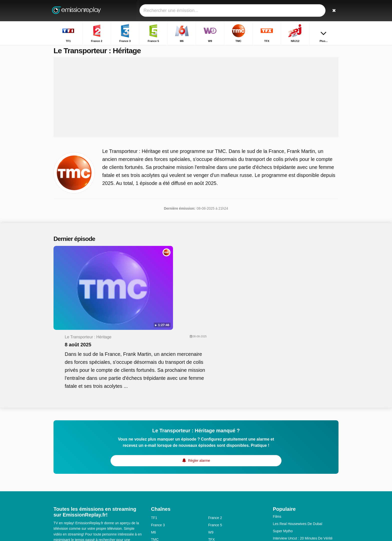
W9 (211, 457)
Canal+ (214, 479)
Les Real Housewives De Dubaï (298, 449)
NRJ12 (156, 472)
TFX (211, 464)
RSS (97, 498)
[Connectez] (316, 11)
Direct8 (214, 501)
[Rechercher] (333, 11)
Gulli (154, 479)
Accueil (291, 49)
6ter (211, 472)
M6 (153, 457)
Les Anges (281, 470)
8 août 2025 (173, 266)
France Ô (158, 501)
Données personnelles (71, 498)
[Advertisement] (196, 103)
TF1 (154, 443)
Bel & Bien (281, 485)
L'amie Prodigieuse (288, 499)
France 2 (215, 443)
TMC (155, 464)
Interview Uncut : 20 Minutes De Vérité (303, 463)
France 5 (215, 450)
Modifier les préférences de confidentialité (88, 507)
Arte (211, 486)
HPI (276, 492)
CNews (157, 486)
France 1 (158, 493)
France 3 (158, 450)
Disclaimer (101, 491)
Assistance (79, 491)
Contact (59, 491)
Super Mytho (283, 456)
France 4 (215, 493)
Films (277, 441)
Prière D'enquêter (287, 478)
